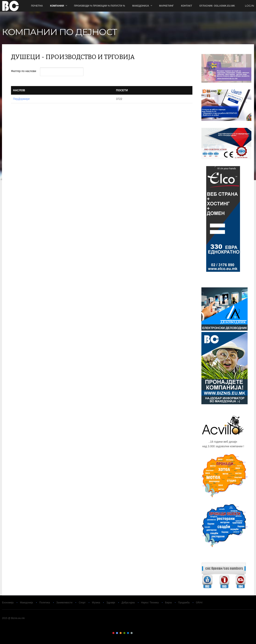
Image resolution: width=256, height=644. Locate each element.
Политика (45, 603)
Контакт (187, 6)
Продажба (184, 603)
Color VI (132, 633)
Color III (121, 633)
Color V (128, 633)
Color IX (143, 633)
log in (249, 6)
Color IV (124, 633)
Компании (57, 6)
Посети (122, 90)
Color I (113, 633)
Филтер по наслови (24, 71)
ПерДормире (21, 99)
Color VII (135, 633)
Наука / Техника (150, 603)
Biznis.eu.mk (10, 6)
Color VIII (139, 633)
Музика (96, 603)
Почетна (37, 6)
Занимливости (64, 603)
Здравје (111, 603)
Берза (168, 603)
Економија (8, 603)
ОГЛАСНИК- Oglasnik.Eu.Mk (217, 6)
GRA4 (199, 603)
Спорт (82, 603)
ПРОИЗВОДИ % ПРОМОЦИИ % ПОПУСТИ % (99, 6)
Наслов (19, 90)
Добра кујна (128, 603)
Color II (117, 633)
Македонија (141, 6)
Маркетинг (166, 6)
